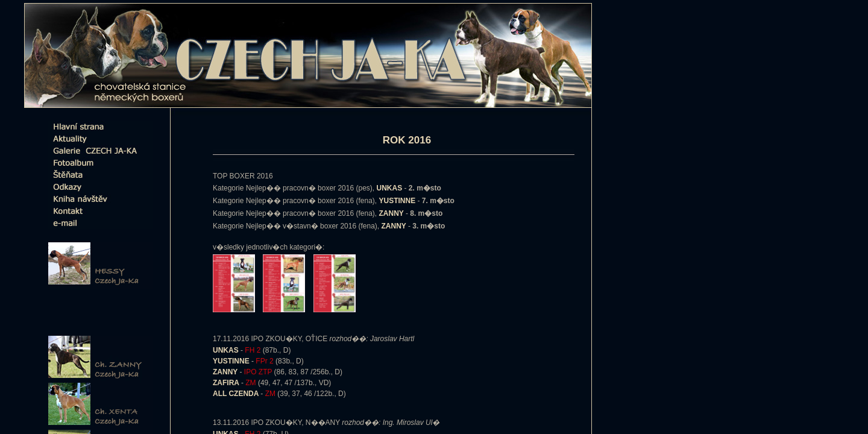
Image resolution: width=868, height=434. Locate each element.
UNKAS (227, 350)
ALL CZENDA (237, 394)
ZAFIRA (227, 383)
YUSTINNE (232, 361)
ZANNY (226, 372)
